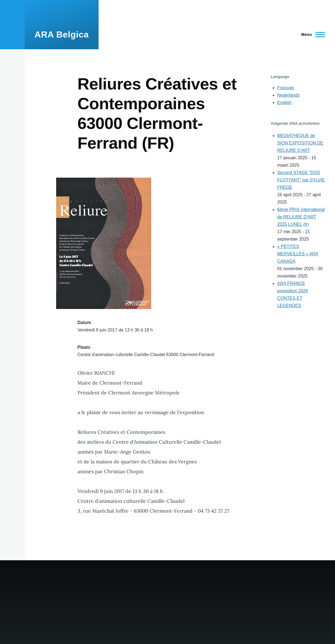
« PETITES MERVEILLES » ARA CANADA (298, 254)
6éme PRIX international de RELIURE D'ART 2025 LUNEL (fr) (301, 217)
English (284, 102)
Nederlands (288, 95)
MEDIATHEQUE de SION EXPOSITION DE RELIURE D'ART (300, 143)
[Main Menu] (312, 34)
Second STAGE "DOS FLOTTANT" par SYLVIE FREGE (301, 180)
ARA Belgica (62, 34)
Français (286, 88)
